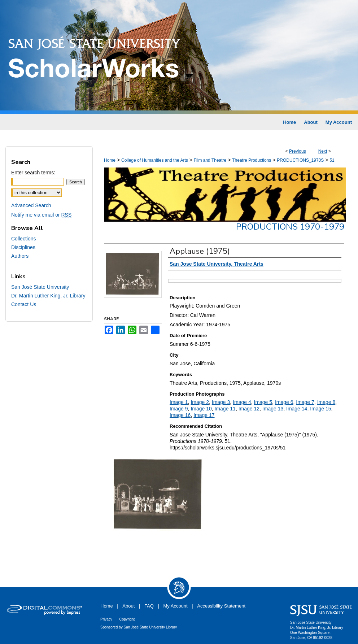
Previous (298, 151)
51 (332, 160)
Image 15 (320, 409)
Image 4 (242, 402)
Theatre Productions (252, 160)
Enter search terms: (33, 173)
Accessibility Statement (221, 606)
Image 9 (179, 409)
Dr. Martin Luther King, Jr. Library (48, 296)
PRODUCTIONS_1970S (300, 160)
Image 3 (221, 402)
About (128, 606)
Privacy (106, 619)
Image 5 (263, 402)
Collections (23, 239)
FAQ (149, 606)
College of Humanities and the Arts (155, 160)
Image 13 (273, 409)
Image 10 (201, 409)
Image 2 (200, 402)
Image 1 (179, 402)
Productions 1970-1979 (290, 227)
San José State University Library (150, 627)
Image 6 (284, 402)
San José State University (40, 287)
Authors (20, 256)
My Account (176, 606)
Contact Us (24, 304)
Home (110, 160)
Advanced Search (31, 205)
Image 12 (249, 409)
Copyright (127, 619)
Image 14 (297, 409)
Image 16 (180, 415)
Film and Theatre (210, 160)
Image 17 (204, 415)
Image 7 (305, 402)
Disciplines (23, 247)
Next (323, 151)
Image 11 (225, 409)
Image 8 (326, 402)
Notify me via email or (41, 215)
